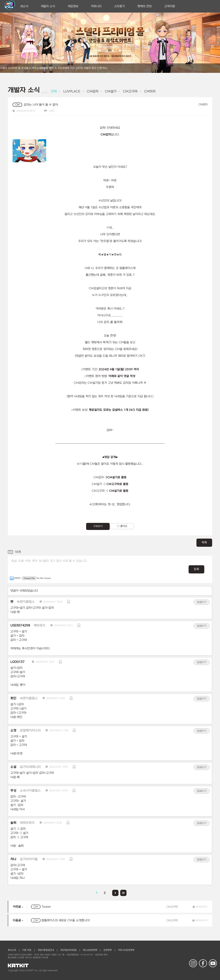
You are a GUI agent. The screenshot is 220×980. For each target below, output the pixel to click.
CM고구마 (130, 91)
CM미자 (149, 91)
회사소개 (12, 950)
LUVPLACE (71, 91)
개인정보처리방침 (68, 950)
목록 (204, 543)
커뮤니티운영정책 (126, 950)
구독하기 (98, 526)
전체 (54, 91)
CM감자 (92, 91)
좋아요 (122, 526)
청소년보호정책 (90, 950)
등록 (196, 569)
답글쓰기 (202, 602)
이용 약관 (27, 950)
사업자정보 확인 (101, 955)
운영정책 (107, 950)
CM (17, 105)
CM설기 (110, 91)
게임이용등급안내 (46, 950)
